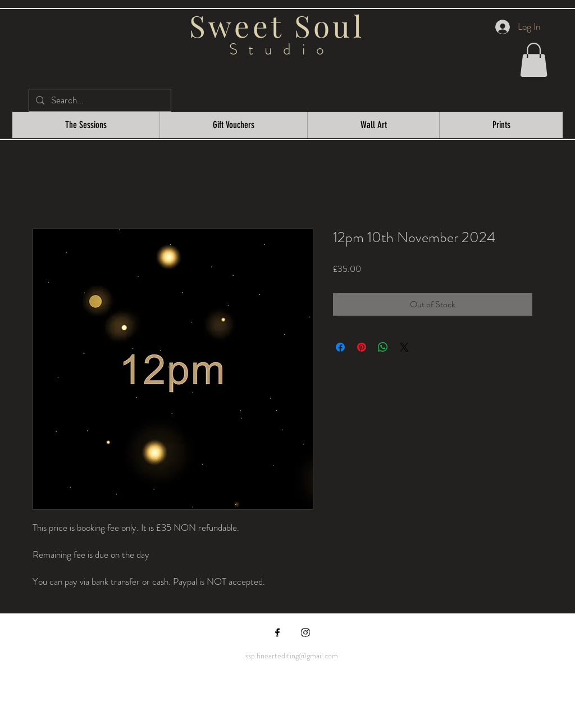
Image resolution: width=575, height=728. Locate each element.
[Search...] (99, 101)
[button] (534, 60)
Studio (282, 49)
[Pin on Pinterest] (362, 347)
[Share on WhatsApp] (383, 347)
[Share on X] (404, 347)
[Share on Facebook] (340, 347)
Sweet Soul (282, 25)
